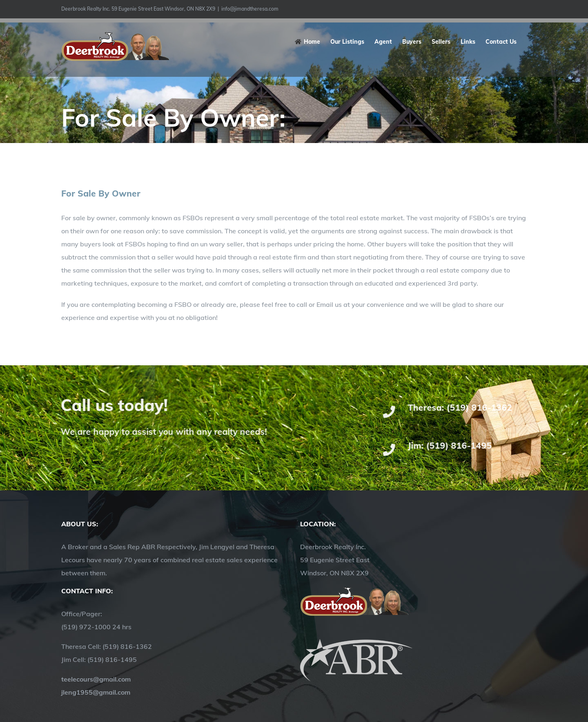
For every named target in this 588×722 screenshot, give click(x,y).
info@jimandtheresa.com (250, 9)
